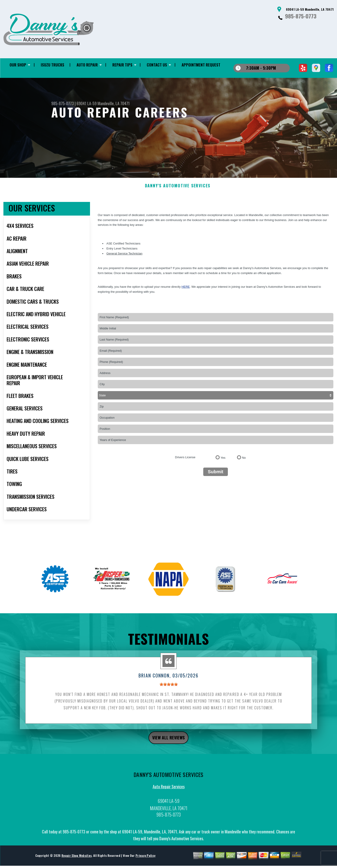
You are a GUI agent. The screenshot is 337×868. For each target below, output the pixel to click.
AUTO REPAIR (87, 65)
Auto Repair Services (169, 796)
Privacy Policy (145, 864)
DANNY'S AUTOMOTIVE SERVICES (178, 193)
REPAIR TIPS (122, 65)
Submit (216, 479)
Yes (223, 465)
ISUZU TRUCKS (53, 65)
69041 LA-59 (87, 103)
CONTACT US (157, 65)
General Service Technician (124, 260)
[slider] (169, 691)
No (244, 465)
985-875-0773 (301, 16)
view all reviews (168, 745)
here (186, 294)
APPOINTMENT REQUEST (201, 65)
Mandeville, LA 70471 (114, 103)
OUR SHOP (18, 65)
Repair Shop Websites (77, 864)
